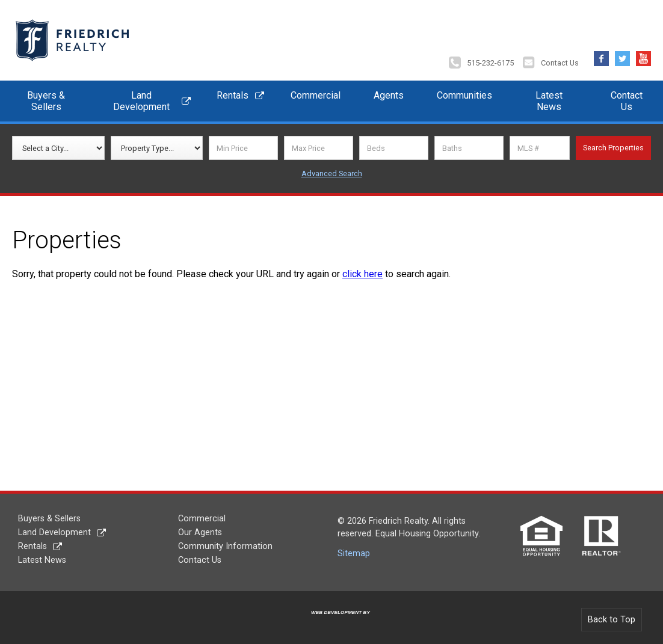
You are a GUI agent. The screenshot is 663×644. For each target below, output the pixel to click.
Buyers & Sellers (46, 101)
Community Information (225, 546)
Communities (464, 95)
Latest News (549, 101)
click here (362, 274)
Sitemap (354, 554)
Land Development (141, 101)
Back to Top (612, 620)
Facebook (601, 56)
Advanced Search (332, 173)
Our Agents (200, 532)
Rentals (233, 95)
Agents (389, 95)
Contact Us (560, 63)
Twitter (622, 56)
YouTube (643, 56)
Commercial (316, 95)
